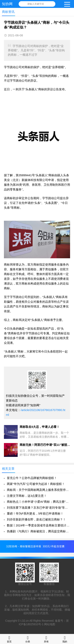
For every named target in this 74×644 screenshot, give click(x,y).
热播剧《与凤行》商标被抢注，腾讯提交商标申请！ (38, 531)
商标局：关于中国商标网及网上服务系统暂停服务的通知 (38, 490)
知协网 (7, 4)
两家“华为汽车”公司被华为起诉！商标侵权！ (36, 484)
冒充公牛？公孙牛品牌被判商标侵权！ (32, 478)
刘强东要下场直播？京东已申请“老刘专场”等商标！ (38, 508)
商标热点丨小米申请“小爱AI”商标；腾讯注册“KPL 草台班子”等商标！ (38, 502)
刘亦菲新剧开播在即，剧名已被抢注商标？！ (36, 519)
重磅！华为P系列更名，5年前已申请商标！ (35, 513)
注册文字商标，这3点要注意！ (27, 496)
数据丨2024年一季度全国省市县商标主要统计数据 (38, 525)
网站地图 (50, 624)
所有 (46, 639)
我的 (65, 639)
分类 (28, 639)
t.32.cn (25, 621)
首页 (9, 639)
